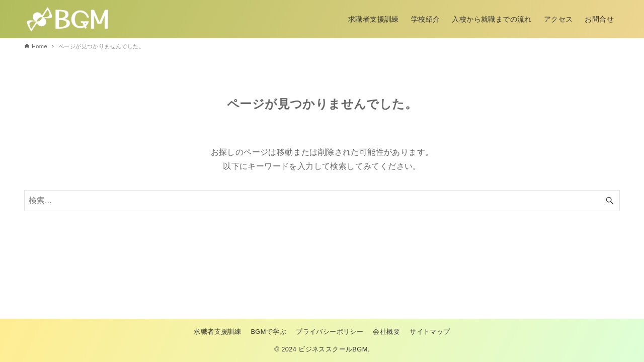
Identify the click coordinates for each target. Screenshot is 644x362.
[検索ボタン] (610, 201)
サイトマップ (430, 332)
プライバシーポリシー (330, 332)
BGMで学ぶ (268, 332)
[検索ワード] (322, 201)
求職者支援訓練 (217, 332)
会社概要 (386, 332)
